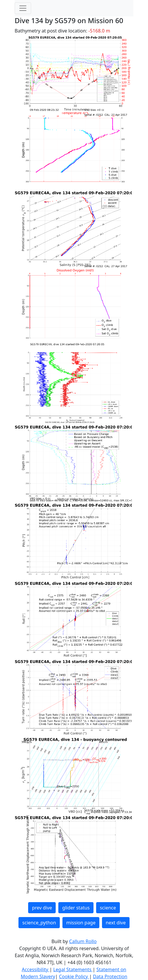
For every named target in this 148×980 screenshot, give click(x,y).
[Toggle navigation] (23, 8)
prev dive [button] (42, 908)
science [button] (108, 908)
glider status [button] (76, 908)
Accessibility (35, 969)
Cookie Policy (74, 976)
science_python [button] (39, 923)
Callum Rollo (83, 941)
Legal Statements (73, 969)
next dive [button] (116, 923)
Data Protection (110, 976)
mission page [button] (81, 923)
